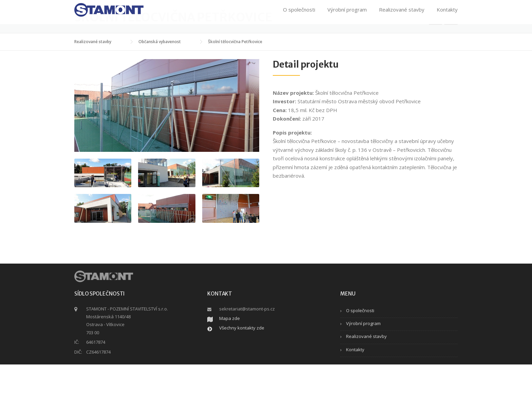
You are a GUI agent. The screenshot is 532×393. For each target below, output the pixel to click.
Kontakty (447, 14)
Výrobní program (347, 14)
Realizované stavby (402, 14)
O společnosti (299, 14)
